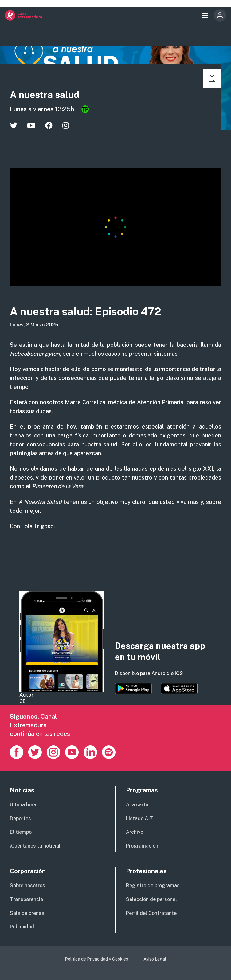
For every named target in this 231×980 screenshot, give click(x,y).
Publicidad (22, 927)
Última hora (23, 805)
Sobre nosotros (27, 885)
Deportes (20, 818)
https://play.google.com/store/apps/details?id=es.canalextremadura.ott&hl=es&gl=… (133, 689)
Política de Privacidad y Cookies (96, 959)
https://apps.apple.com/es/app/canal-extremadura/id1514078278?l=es (179, 689)
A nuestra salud (49, 94)
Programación (142, 846)
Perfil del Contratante (151, 913)
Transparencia (26, 899)
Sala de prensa (27, 913)
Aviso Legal (155, 959)
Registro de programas (153, 885)
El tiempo (21, 832)
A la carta (137, 805)
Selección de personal (151, 899)
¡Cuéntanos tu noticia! (35, 846)
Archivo (135, 832)
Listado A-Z (139, 818)
